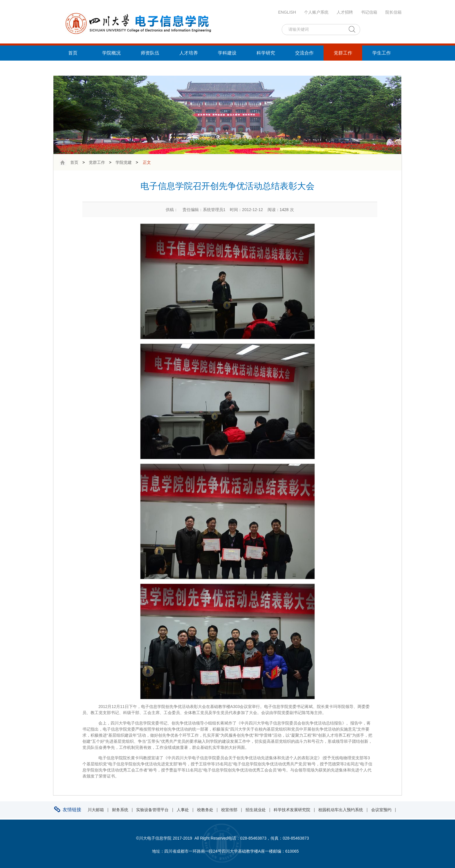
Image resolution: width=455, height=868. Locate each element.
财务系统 (120, 810)
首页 (73, 53)
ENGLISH (287, 12)
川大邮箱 (96, 810)
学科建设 (227, 53)
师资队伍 (150, 53)
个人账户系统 (316, 12)
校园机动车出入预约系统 (341, 810)
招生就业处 (256, 810)
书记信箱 (369, 12)
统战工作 (73, 68)
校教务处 (205, 810)
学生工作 (382, 53)
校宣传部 (229, 810)
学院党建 (124, 162)
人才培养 (189, 53)
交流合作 (304, 53)
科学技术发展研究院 (292, 810)
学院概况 (111, 53)
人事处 (183, 810)
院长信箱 (393, 12)
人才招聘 (345, 12)
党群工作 (343, 53)
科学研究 (266, 53)
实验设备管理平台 (152, 810)
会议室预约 (381, 810)
